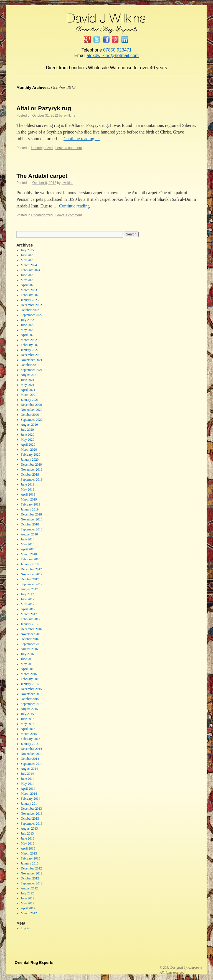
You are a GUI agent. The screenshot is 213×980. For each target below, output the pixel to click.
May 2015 (28, 724)
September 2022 (32, 315)
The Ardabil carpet (42, 176)
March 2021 (29, 395)
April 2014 (28, 789)
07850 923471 (117, 50)
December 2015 (31, 689)
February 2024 (31, 270)
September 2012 (32, 883)
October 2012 (30, 878)
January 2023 (30, 300)
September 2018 (32, 529)
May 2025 (28, 260)
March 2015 (29, 734)
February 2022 (31, 345)
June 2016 (28, 659)
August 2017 (29, 589)
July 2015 (27, 714)
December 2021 (31, 355)
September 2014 (32, 764)
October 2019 (30, 474)
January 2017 (30, 624)
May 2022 (28, 330)
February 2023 (31, 295)
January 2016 (30, 684)
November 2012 (32, 873)
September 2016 (32, 644)
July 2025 (27, 250)
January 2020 (30, 460)
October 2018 (30, 524)
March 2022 (29, 340)
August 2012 (29, 888)
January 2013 (30, 863)
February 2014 (31, 799)
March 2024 (29, 265)
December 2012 (31, 868)
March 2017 (29, 614)
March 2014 (29, 794)
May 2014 (28, 784)
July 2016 (27, 654)
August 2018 (29, 534)
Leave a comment (69, 148)
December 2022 (31, 305)
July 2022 (27, 320)
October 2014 (30, 759)
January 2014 (30, 804)
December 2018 (31, 514)
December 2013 (31, 809)
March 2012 (29, 913)
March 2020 (29, 450)
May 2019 (28, 489)
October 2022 (30, 310)
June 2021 (28, 380)
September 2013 (32, 823)
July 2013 (27, 833)
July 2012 (27, 893)
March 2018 (29, 554)
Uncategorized (42, 148)
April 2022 (28, 335)
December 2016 (31, 629)
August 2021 (29, 375)
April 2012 (28, 908)
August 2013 (29, 828)
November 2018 (32, 519)
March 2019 (29, 499)
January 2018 (30, 564)
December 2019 (31, 465)
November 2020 (32, 410)
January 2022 (30, 350)
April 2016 (28, 669)
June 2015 (28, 719)
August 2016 (29, 649)
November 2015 (32, 694)
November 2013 (32, 814)
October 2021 (30, 365)
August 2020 (29, 425)
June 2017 (28, 599)
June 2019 (28, 484)
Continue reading (82, 139)
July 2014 (27, 774)
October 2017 (30, 579)
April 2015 (28, 729)
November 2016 (32, 634)
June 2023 (28, 275)
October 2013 (30, 819)
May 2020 (28, 440)
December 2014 (31, 749)
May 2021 (28, 385)
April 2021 (28, 390)
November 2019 (32, 470)
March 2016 (29, 674)
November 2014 (32, 754)
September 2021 (32, 370)
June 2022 (28, 325)
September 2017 (32, 584)
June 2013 (28, 838)
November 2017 (32, 574)
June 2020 (28, 435)
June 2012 (28, 898)
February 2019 (31, 504)
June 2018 (28, 539)
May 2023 (28, 280)
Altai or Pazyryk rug (44, 108)
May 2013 (28, 843)
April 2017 (28, 609)
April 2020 (28, 445)
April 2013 (28, 848)
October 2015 (30, 699)
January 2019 (30, 509)
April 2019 (28, 494)
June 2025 (28, 255)
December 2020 (31, 405)
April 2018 (28, 549)
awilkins (69, 116)
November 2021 (32, 360)
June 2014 (28, 779)
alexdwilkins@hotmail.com (113, 56)
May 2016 (28, 664)
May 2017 (28, 604)
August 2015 (29, 709)
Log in (25, 928)
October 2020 (30, 415)
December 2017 (31, 569)
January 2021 (30, 400)
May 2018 (28, 544)
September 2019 (32, 479)
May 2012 (28, 903)
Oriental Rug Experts (34, 963)
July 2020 (27, 430)
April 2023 (28, 285)
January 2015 (30, 744)
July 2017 (27, 594)
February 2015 (31, 739)
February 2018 (31, 559)
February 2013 (31, 858)
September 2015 (32, 704)
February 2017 (31, 619)
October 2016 (30, 639)
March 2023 (29, 290)
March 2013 (29, 853)
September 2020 (32, 420)
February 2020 (31, 455)
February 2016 (31, 679)
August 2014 (29, 769)
